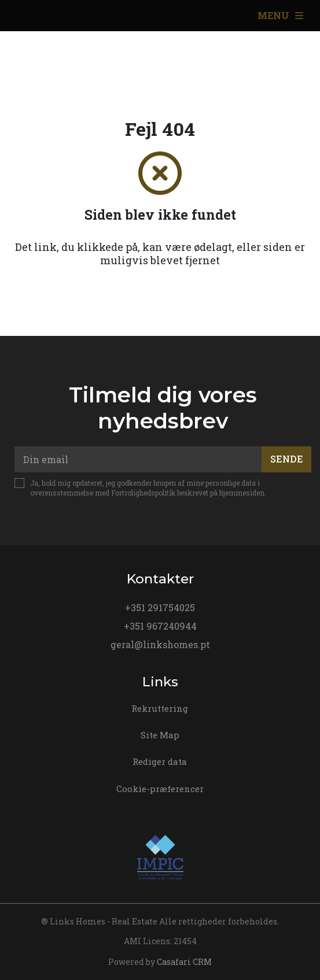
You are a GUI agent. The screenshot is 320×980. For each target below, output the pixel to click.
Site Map (160, 735)
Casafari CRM (184, 962)
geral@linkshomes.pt (160, 644)
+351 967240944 (160, 626)
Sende (287, 459)
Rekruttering (160, 708)
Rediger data (160, 761)
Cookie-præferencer (160, 789)
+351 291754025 (160, 607)
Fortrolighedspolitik (143, 493)
